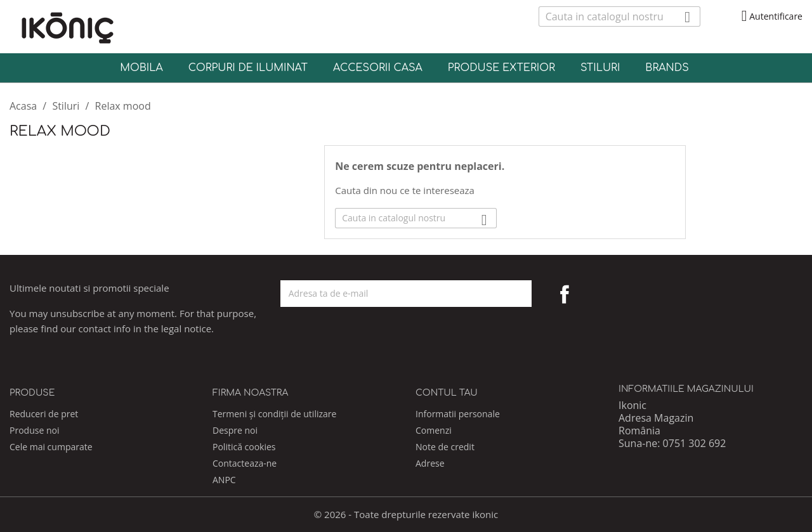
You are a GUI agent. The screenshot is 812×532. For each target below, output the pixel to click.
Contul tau (447, 393)
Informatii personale (458, 414)
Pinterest (593, 294)
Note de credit (445, 447)
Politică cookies (244, 447)
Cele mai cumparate (51, 447)
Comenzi (434, 430)
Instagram (620, 294)
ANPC (224, 480)
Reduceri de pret (44, 414)
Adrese (430, 463)
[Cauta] (619, 16)
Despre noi (235, 430)
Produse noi (34, 430)
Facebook (565, 294)
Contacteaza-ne (245, 463)
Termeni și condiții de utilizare (274, 414)
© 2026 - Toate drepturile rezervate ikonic (406, 514)
